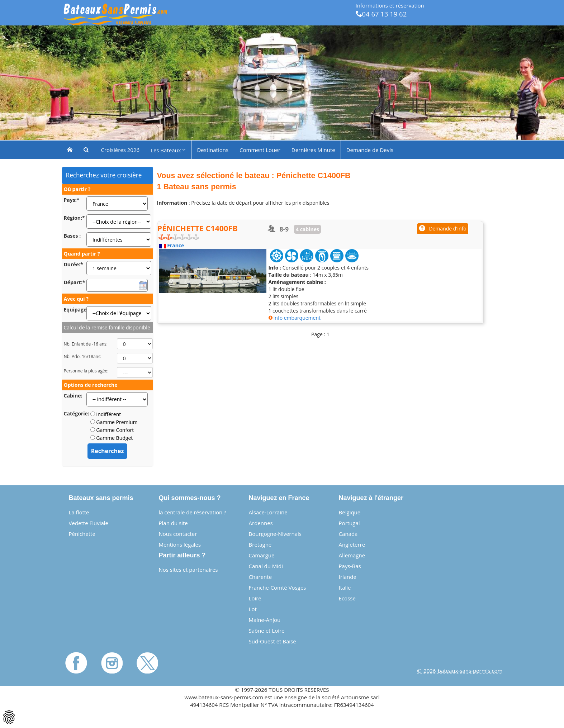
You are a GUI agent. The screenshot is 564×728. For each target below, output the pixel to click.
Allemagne (352, 555)
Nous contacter (178, 534)
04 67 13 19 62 (381, 14)
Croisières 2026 (120, 149)
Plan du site (173, 523)
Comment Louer (260, 149)
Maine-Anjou (265, 620)
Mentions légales (180, 544)
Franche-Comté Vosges (278, 587)
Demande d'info (442, 229)
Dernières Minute (313, 149)
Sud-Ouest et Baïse (272, 641)
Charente (260, 577)
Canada (348, 534)
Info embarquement (294, 318)
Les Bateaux (168, 150)
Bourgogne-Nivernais (275, 534)
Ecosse (347, 598)
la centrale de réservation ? (193, 512)
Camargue (262, 555)
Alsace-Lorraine (268, 512)
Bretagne (260, 544)
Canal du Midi (266, 566)
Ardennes (261, 523)
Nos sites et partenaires (188, 570)
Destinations (213, 149)
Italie (345, 587)
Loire (255, 598)
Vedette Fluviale (89, 523)
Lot (253, 609)
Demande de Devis (370, 149)
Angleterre (352, 544)
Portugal (349, 523)
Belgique (350, 512)
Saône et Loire (267, 631)
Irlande (348, 577)
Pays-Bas (350, 566)
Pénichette (82, 534)
